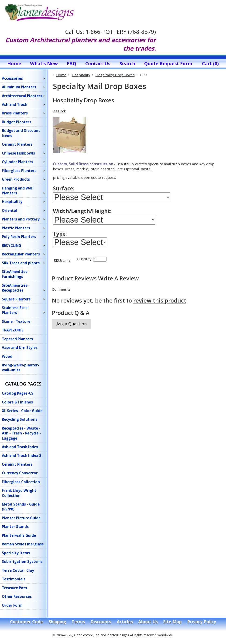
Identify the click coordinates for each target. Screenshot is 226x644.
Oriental (9, 210)
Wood (7, 356)
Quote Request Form (168, 64)
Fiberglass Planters (19, 171)
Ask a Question (72, 328)
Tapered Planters (17, 339)
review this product (160, 305)
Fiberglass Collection (21, 482)
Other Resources (17, 596)
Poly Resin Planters (19, 237)
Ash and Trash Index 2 (22, 455)
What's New (44, 64)
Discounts (101, 622)
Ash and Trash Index (20, 447)
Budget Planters (17, 122)
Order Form (12, 605)
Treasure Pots (14, 588)
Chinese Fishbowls (18, 153)
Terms (78, 622)
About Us (148, 622)
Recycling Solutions (20, 419)
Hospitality (12, 202)
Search (127, 64)
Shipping (57, 622)
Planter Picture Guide (21, 518)
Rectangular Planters (21, 254)
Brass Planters (15, 113)
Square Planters (16, 299)
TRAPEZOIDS (13, 330)
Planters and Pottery (21, 219)
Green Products (16, 179)
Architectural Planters (22, 96)
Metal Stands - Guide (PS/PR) (21, 507)
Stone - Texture (16, 321)
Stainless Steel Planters (15, 310)
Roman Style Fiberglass (23, 544)
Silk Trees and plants (21, 263)
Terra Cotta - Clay (18, 570)
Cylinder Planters (17, 162)
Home (14, 64)
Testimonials (14, 579)
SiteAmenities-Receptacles (15, 288)
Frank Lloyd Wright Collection (19, 493)
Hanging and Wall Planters (18, 191)
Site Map (172, 622)
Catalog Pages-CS (18, 393)
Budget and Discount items (21, 133)
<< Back (59, 111)
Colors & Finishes (17, 402)
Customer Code (26, 622)
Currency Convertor (20, 473)
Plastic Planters (16, 228)
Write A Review (118, 283)
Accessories (12, 78)
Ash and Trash (15, 104)
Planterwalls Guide (19, 535)
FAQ (72, 64)
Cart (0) (210, 64)
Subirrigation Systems (22, 561)
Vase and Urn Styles (20, 348)
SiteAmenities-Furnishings (15, 274)
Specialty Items (16, 553)
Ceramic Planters (17, 144)
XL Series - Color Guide (22, 411)
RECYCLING (12, 245)
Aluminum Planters (19, 87)
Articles (125, 622)
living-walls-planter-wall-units (21, 367)
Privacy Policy (202, 622)
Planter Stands (15, 527)
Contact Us (98, 64)
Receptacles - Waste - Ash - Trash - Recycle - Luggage (21, 433)
